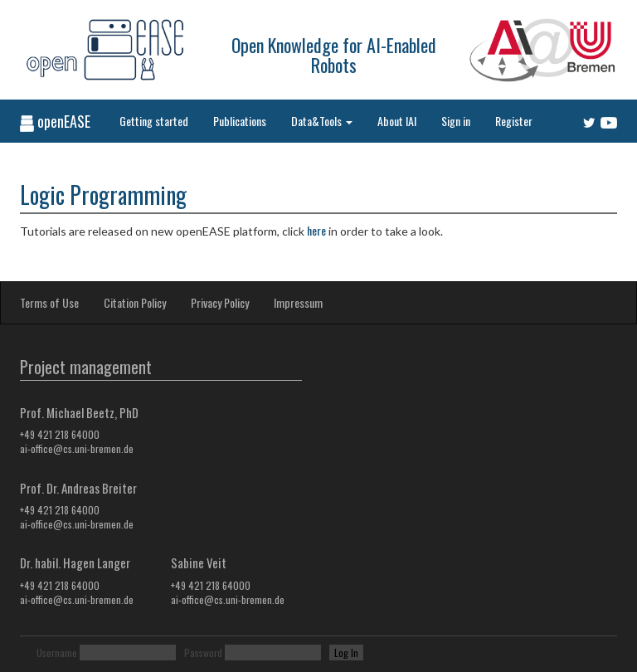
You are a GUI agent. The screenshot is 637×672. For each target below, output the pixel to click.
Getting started (154, 121)
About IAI (397, 121)
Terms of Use (49, 302)
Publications (240, 121)
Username (57, 653)
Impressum (298, 302)
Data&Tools (322, 121)
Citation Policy (135, 302)
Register (514, 121)
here (316, 230)
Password (203, 653)
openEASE (55, 121)
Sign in (456, 121)
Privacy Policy (220, 302)
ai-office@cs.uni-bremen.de (77, 448)
